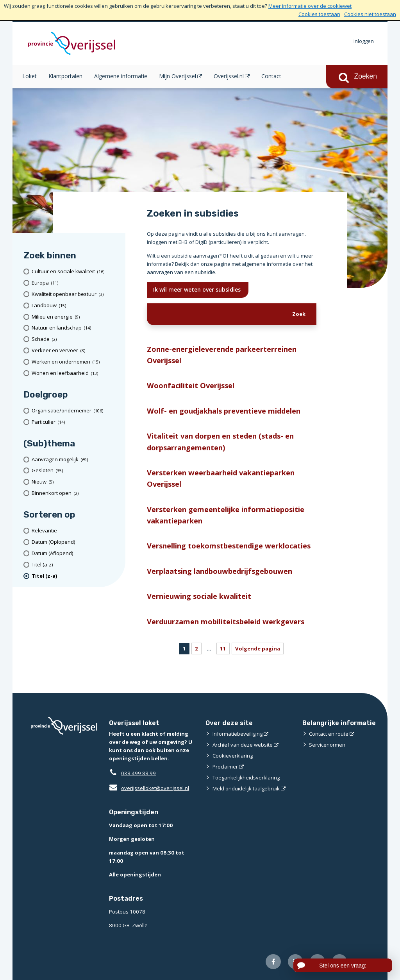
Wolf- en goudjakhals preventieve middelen (224, 411)
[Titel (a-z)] (76, 565)
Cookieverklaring (233, 756)
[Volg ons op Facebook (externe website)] (273, 962)
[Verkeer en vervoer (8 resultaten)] (76, 350)
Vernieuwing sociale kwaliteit (199, 596)
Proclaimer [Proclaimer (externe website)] (225, 767)
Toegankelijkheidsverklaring (246, 778)
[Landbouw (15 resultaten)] (76, 305)
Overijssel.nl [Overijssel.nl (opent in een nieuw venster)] (229, 76)
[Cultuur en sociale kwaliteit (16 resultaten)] (76, 271)
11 (223, 649)
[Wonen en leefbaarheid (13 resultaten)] (76, 373)
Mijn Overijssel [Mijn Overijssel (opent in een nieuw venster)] (178, 76)
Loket (29, 76)
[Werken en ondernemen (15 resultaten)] (76, 362)
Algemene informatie (121, 76)
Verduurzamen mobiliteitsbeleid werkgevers (226, 621)
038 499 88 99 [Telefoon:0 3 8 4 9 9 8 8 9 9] (138, 773)
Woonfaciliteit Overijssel (191, 385)
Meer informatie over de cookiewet (310, 6)
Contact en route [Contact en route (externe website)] (329, 734)
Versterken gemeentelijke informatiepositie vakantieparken (226, 515)
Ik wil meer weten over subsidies (198, 289)
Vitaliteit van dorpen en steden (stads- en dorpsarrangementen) (220, 441)
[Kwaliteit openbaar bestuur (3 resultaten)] (76, 294)
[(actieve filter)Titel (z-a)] (76, 576)
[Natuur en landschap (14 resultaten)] (76, 328)
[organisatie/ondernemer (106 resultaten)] (76, 411)
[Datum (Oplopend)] (76, 542)
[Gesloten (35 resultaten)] (76, 471)
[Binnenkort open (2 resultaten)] (76, 493)
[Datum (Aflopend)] (76, 553)
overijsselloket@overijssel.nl (149, 788)
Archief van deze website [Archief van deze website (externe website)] (243, 745)
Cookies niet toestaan (370, 14)
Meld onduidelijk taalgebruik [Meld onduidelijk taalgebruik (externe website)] (246, 788)
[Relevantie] (76, 531)
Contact (271, 76)
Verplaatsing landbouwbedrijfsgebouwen (220, 571)
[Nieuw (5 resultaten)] (76, 482)
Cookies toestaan (319, 14)
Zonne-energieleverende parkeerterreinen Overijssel (222, 355)
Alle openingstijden (135, 874)
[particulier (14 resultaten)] (76, 422)
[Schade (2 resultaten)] (76, 339)
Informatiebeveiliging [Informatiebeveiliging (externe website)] (237, 734)
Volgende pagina (258, 649)
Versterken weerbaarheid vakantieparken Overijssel (221, 478)
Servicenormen (327, 745)
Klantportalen (65, 76)
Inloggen (364, 41)
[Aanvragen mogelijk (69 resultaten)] (76, 460)
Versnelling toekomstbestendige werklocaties (229, 546)
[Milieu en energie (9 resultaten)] (76, 317)
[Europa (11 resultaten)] (76, 283)
